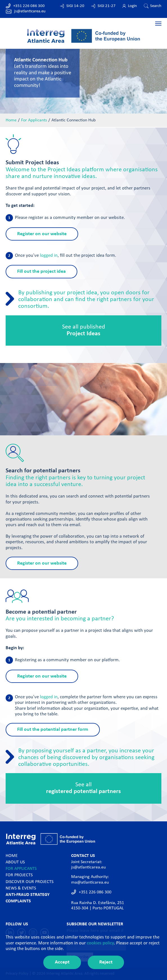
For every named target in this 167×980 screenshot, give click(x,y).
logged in (49, 256)
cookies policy (100, 943)
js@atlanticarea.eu (30, 11)
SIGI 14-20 (75, 6)
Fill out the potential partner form (53, 730)
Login (132, 6)
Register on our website (42, 234)
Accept (62, 962)
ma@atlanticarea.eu (90, 882)
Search (156, 6)
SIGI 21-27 (107, 6)
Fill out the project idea (41, 271)
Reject (106, 962)
